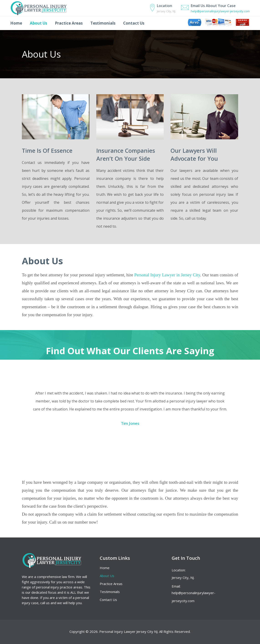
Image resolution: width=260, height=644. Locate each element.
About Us (107, 576)
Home (105, 568)
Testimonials (110, 592)
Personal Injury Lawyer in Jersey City (167, 275)
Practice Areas (111, 584)
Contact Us (108, 600)
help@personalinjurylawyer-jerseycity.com (220, 11)
